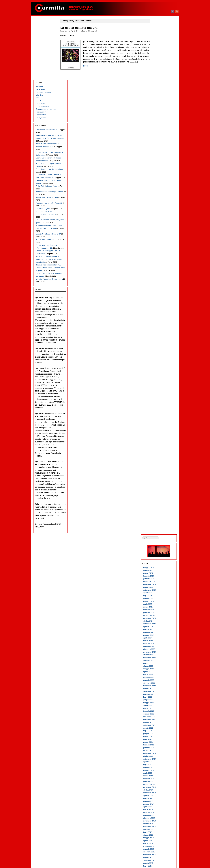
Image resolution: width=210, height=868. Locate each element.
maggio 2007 (158, 694)
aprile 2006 (157, 731)
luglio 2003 (157, 824)
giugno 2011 (158, 556)
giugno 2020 (158, 252)
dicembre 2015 (159, 404)
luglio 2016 (157, 384)
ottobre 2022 (158, 173)
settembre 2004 (159, 784)
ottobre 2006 (158, 714)
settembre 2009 (159, 615)
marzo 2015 (158, 430)
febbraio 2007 (159, 703)
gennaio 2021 (159, 232)
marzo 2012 (158, 531)
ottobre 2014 (158, 444)
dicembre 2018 (159, 303)
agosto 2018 (158, 314)
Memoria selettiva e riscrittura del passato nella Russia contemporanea (46, 78)
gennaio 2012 (159, 537)
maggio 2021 (158, 221)
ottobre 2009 (158, 613)
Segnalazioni (41, 54)
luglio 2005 (157, 756)
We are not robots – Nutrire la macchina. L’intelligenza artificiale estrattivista (47, 227)
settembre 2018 (159, 311)
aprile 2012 (157, 528)
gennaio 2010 (159, 604)
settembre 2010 (159, 582)
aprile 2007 (157, 697)
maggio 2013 (158, 491)
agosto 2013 (158, 483)
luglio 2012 (157, 520)
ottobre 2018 (158, 308)
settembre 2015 (159, 413)
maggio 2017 (158, 356)
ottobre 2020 (158, 241)
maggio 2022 (158, 187)
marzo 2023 (158, 159)
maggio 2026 (158, 52)
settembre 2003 (159, 818)
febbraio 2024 (159, 128)
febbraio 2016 (159, 399)
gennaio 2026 (159, 63)
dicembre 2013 (159, 472)
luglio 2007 (157, 689)
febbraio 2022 (159, 196)
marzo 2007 (158, 700)
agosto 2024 (158, 111)
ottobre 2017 (158, 342)
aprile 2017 (157, 359)
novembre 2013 (159, 475)
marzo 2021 (158, 227)
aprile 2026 (157, 55)
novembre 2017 (159, 339)
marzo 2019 (158, 294)
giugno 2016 (158, 387)
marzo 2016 (158, 396)
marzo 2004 (158, 801)
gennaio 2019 (159, 300)
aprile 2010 (157, 596)
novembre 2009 (159, 610)
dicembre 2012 (159, 506)
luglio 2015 (157, 418)
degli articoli (160, 856)
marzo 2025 (158, 92)
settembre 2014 (159, 446)
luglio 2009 (157, 621)
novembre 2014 (159, 441)
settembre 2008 (159, 649)
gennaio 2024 (159, 131)
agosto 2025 (158, 78)
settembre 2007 (159, 683)
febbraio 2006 (159, 736)
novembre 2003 (159, 812)
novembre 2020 (159, 238)
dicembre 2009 (159, 607)
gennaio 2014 (159, 469)
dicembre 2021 (159, 201)
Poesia (39, 40)
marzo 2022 (158, 193)
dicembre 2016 (159, 370)
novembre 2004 (159, 779)
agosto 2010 (158, 584)
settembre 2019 (159, 277)
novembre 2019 (159, 272)
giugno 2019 (158, 286)
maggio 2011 (158, 559)
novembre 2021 (159, 204)
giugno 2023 (158, 151)
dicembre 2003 (159, 810)
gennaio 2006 (159, 739)
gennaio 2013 (159, 503)
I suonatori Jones (43, 51)
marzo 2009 (158, 632)
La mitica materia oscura (81, 28)
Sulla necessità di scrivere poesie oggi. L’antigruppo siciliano (46, 190)
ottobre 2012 (158, 511)
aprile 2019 (157, 292)
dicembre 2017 (159, 337)
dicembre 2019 (159, 269)
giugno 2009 (158, 624)
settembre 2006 (159, 717)
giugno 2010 (158, 590)
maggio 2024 (158, 120)
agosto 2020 (158, 246)
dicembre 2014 (159, 438)
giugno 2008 (158, 658)
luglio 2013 (157, 486)
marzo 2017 (158, 362)
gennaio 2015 (159, 435)
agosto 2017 (158, 348)
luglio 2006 (157, 722)
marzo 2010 (158, 598)
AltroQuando (41, 57)
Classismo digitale (43, 165)
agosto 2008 (158, 652)
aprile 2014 (157, 460)
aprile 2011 (157, 562)
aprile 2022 (157, 190)
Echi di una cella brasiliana (46, 202)
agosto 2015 (158, 415)
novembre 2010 (159, 576)
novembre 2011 (159, 542)
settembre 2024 (159, 109)
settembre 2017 (159, 345)
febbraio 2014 (159, 466)
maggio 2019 (158, 289)
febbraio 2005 (159, 770)
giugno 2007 (158, 691)
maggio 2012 (158, 525)
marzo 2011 (158, 565)
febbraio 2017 (159, 365)
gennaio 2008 (159, 672)
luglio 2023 (157, 148)
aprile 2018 (157, 325)
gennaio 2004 (159, 807)
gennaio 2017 (159, 368)
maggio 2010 (158, 593)
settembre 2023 (159, 142)
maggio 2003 (158, 829)
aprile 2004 (157, 798)
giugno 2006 (158, 725)
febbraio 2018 (159, 331)
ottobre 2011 (158, 545)
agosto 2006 (158, 720)
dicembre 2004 (159, 776)
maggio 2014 (158, 458)
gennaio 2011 (159, 570)
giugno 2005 (158, 759)
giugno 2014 (158, 455)
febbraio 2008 (159, 669)
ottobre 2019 (158, 275)
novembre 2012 (159, 508)
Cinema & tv (41, 43)
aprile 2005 (157, 765)
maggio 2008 (158, 660)
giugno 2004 (158, 793)
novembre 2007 (159, 677)
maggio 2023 (158, 154)
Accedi (156, 853)
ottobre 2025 (158, 72)
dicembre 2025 (159, 66)
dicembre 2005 (159, 742)
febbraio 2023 (159, 162)
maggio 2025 (158, 86)
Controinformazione (44, 32)
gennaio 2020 (159, 266)
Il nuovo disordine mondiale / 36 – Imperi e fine (47, 89)
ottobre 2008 (158, 646)
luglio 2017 (157, 351)
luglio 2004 (157, 790)
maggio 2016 (158, 390)
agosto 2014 (158, 449)
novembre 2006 (159, 711)
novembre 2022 (159, 170)
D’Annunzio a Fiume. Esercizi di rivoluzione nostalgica (44, 128)
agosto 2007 (158, 686)
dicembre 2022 (159, 168)
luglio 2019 (157, 283)
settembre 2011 (159, 548)
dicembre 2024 (159, 100)
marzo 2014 (158, 463)
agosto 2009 (158, 618)
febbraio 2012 (159, 534)
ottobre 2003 (158, 815)
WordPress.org (159, 861)
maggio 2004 (158, 796)
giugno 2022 (158, 185)
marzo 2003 (158, 835)
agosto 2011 (158, 551)
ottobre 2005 (158, 748)
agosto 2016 (158, 382)
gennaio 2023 (159, 165)
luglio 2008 (157, 655)
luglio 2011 (157, 553)
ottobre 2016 (158, 376)
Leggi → (89, 69)
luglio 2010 (157, 587)
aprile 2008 (157, 663)
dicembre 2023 (159, 134)
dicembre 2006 (159, 708)
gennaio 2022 (159, 199)
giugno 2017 (158, 353)
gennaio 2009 (159, 638)
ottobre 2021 (158, 207)
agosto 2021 (158, 213)
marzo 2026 (158, 58)
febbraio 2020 (159, 263)
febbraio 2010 (159, 601)
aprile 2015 (157, 427)
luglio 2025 (157, 80)
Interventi (40, 26)
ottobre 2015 (158, 410)
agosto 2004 (158, 787)
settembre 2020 (159, 244)
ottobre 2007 (158, 680)
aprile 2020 (157, 258)
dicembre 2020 (159, 235)
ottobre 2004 (158, 781)
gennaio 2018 (159, 334)
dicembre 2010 (159, 573)
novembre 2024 (159, 103)
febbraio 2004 (159, 804)
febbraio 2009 (159, 635)
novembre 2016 (159, 373)
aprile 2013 (157, 494)
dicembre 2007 (159, 674)
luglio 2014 (157, 452)
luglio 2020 (157, 249)
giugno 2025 (158, 83)
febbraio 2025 (159, 94)
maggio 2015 (158, 424)
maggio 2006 (158, 728)
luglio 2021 (157, 216)
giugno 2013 (158, 489)
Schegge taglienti (43, 46)
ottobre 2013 (158, 477)
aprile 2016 (157, 393)
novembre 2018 (159, 306)
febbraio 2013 (159, 500)
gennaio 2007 (159, 705)
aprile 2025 (157, 89)
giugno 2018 (158, 320)
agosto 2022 (158, 179)
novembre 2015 (159, 407)
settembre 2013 (159, 480)
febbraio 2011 (159, 567)
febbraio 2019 (159, 297)
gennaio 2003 (159, 841)
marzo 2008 (158, 666)
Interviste (40, 35)
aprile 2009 (157, 629)
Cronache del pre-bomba (46, 49)
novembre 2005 (159, 745)
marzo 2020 (158, 261)
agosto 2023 (158, 145)
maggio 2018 (158, 323)
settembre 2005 (159, 750)
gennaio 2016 (159, 401)
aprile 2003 (157, 832)
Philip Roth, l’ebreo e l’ (46, 142)
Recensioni (40, 29)
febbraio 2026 (159, 61)
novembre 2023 (159, 137)
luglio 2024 (157, 114)
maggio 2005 (158, 762)
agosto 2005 (158, 753)
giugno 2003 (158, 827)
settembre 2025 (159, 75)
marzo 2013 (158, 497)
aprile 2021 (157, 224)
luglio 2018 (157, 317)
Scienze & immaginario (91, 31)
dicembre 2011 (159, 539)
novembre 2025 (159, 69)
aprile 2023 (157, 156)
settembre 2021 (159, 210)
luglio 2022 (157, 182)
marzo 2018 (158, 328)
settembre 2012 (159, 514)
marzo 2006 (158, 734)
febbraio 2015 (159, 432)
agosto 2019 (158, 280)
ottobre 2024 (158, 106)
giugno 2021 (158, 218)
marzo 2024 (158, 125)
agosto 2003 (158, 821)
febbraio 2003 (159, 838)
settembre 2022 (159, 176)
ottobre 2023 (158, 140)
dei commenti (160, 858)
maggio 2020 (158, 255)
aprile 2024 (157, 123)
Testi (38, 37)
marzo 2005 (158, 767)
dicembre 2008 (159, 641)
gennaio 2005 (159, 773)
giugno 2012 (158, 522)
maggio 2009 (158, 627)
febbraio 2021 (159, 230)
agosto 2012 (158, 517)
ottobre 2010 (158, 579)
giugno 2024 (158, 117)
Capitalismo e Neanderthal (46, 69)
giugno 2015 (158, 421)
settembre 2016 (159, 379)
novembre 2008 (159, 643)
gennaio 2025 (159, 97)
